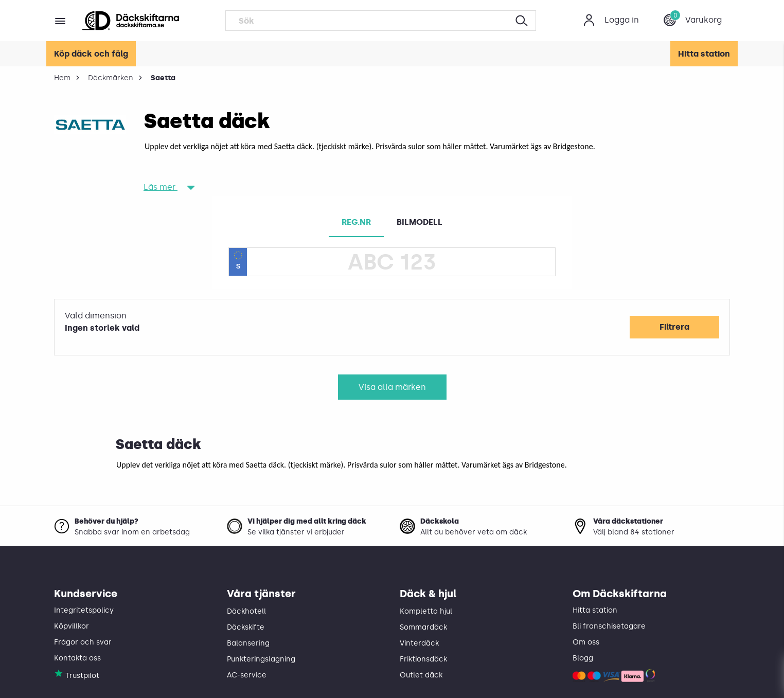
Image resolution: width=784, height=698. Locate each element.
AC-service (247, 675)
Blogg (583, 658)
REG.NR (356, 222)
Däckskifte (246, 627)
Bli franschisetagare (609, 626)
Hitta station (704, 54)
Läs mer (164, 187)
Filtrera (674, 327)
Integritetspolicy (84, 610)
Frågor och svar (83, 642)
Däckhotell (246, 611)
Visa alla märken (392, 387)
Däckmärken (111, 78)
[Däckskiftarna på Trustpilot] (59, 676)
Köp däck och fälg (91, 54)
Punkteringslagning (261, 659)
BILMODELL (420, 222)
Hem (62, 78)
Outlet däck (421, 675)
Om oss (586, 642)
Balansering (248, 643)
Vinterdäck (419, 643)
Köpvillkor (72, 626)
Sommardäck (423, 627)
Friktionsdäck (423, 659)
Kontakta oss (77, 658)
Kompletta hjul (426, 611)
